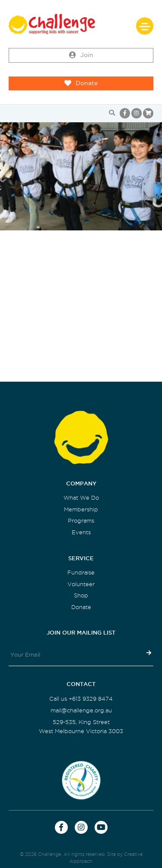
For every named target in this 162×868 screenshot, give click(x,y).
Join (81, 55)
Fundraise (81, 573)
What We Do (81, 498)
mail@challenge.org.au (81, 710)
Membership (81, 509)
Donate (81, 83)
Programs (81, 521)
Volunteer (81, 584)
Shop (81, 595)
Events (81, 532)
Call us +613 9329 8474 (81, 699)
